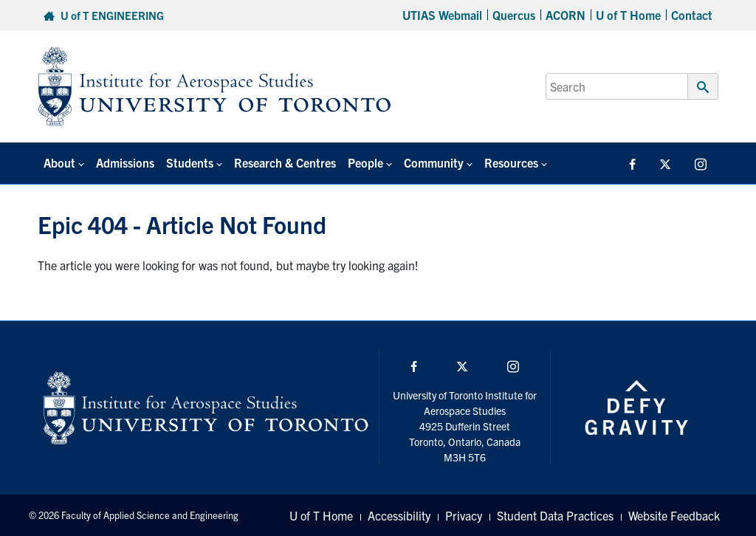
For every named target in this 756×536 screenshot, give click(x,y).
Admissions (125, 162)
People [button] (365, 162)
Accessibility (399, 515)
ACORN (566, 15)
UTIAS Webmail (442, 15)
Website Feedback (674, 515)
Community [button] (434, 162)
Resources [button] (511, 162)
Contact (692, 15)
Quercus (514, 15)
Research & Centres (285, 162)
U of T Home (628, 15)
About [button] (59, 162)
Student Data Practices (555, 515)
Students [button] (190, 162)
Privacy (464, 515)
